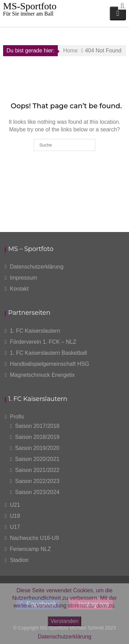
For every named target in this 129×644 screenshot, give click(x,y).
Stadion (19, 560)
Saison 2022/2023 (37, 481)
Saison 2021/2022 (37, 470)
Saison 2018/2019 (37, 437)
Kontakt (19, 289)
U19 (15, 516)
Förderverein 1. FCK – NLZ (43, 342)
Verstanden (64, 621)
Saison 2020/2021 (37, 459)
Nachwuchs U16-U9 (34, 538)
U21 (15, 505)
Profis (17, 417)
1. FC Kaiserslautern (35, 331)
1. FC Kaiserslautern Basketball (49, 353)
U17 (15, 527)
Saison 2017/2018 (37, 426)
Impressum (24, 278)
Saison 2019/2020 (37, 448)
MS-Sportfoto (30, 6)
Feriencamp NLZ (30, 549)
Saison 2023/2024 (37, 492)
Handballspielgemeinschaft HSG (50, 364)
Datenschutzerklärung (37, 267)
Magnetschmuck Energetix (42, 375)
